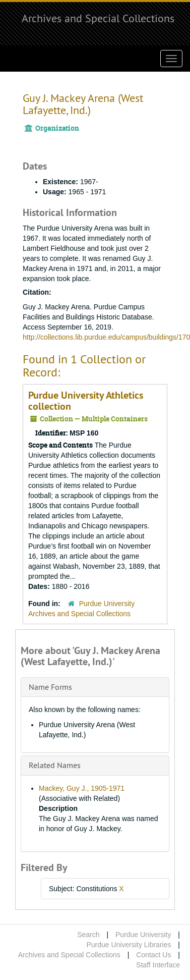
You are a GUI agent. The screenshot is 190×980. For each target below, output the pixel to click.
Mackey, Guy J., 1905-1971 (82, 788)
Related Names (55, 765)
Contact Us (153, 955)
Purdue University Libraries (129, 945)
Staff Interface (158, 965)
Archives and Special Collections (98, 18)
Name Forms (50, 687)
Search (88, 935)
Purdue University (143, 935)
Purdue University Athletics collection (86, 401)
